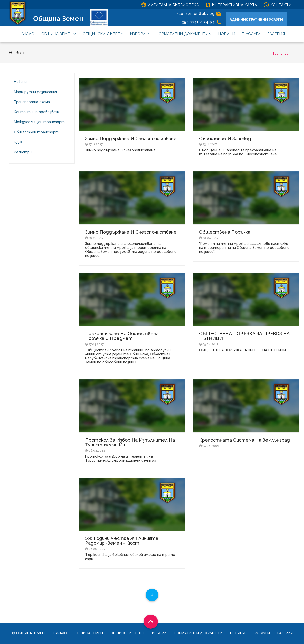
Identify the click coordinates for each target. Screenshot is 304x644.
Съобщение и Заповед (225, 138)
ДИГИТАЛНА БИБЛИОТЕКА (170, 5)
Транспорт (282, 54)
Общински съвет (103, 34)
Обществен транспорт (36, 132)
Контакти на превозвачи (36, 112)
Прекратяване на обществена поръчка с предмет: (122, 336)
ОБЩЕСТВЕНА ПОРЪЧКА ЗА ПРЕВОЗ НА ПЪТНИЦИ (244, 336)
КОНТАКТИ (277, 5)
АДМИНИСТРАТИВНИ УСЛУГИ (256, 20)
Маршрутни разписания (35, 92)
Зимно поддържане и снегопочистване (131, 138)
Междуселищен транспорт (39, 122)
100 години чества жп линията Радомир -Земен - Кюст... (122, 541)
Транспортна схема (32, 102)
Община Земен (58, 19)
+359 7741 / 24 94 (201, 22)
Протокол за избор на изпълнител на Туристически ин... (130, 442)
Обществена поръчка (225, 232)
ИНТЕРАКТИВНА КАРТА (231, 5)
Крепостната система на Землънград (244, 440)
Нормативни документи (184, 34)
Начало (27, 34)
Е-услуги (251, 34)
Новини (227, 34)
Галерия (276, 34)
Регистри (23, 152)
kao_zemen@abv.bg (199, 14)
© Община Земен (28, 633)
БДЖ (18, 142)
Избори (140, 34)
